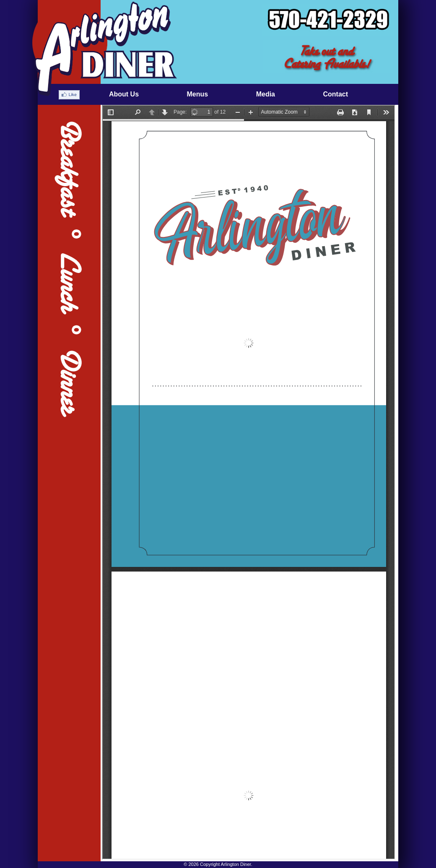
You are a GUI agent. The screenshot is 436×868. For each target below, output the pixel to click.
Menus (198, 94)
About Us (124, 94)
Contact (335, 94)
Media (266, 94)
